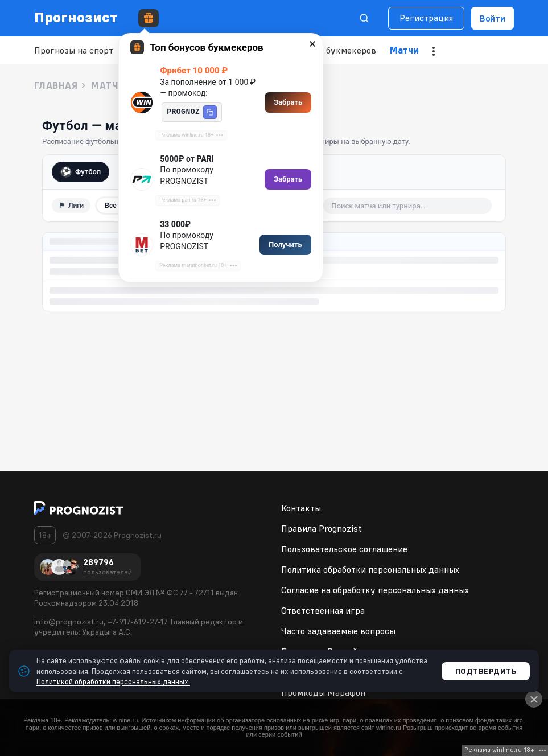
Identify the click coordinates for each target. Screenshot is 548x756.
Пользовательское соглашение (344, 549)
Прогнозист (76, 17)
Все (111, 206)
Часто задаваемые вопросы (338, 631)
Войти (493, 18)
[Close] (534, 699)
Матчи (404, 50)
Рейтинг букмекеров (333, 50)
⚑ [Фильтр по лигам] (71, 206)
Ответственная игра (323, 610)
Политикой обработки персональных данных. (113, 681)
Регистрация (426, 18)
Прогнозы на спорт (74, 50)
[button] (210, 112)
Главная (56, 85)
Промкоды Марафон (323, 692)
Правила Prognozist (322, 528)
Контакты (301, 508)
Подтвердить (486, 671)
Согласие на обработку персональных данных (375, 590)
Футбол (81, 172)
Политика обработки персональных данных (370, 569)
